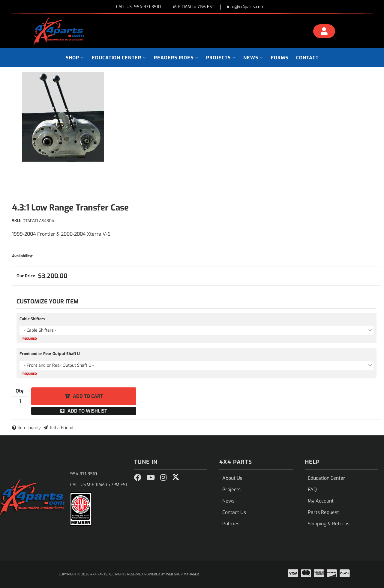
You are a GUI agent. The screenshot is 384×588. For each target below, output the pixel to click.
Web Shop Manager (182, 574)
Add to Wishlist (87, 411)
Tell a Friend (61, 428)
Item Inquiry (29, 428)
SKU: (16, 221)
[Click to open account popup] (324, 32)
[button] (75, 58)
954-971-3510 (84, 474)
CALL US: (138, 7)
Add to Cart (88, 396)
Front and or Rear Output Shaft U (50, 354)
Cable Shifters (32, 319)
